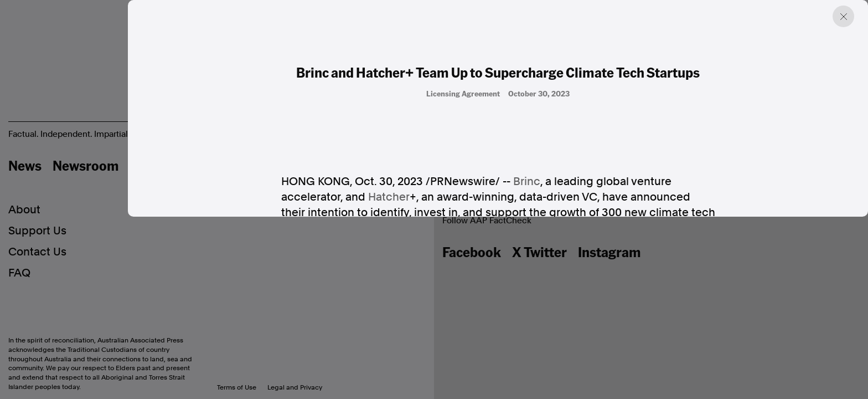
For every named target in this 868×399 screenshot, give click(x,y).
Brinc (527, 182)
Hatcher (389, 197)
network (618, 390)
